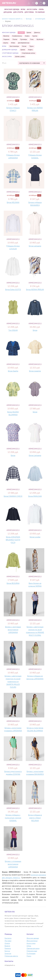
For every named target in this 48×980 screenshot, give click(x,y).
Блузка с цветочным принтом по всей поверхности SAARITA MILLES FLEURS (13, 682)
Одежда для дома (33, 948)
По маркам (40, 12)
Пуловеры (24, 39)
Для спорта (18, 12)
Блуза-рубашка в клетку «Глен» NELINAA (35, 818)
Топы (32, 39)
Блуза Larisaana (35, 246)
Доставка (8, 941)
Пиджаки (6, 39)
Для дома (8, 12)
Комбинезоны (17, 36)
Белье (23, 9)
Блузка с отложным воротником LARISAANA (13, 864)
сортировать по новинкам (29, 63)
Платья (15, 39)
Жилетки (6, 36)
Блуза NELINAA (13, 202)
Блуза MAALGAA (35, 496)
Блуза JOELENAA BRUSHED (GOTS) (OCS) (13, 540)
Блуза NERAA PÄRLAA (35, 290)
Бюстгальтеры (14, 46)
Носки (24, 46)
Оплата (7, 943)
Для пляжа (29, 12)
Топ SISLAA (13, 330)
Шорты (6, 43)
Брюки (29, 33)
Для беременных (24, 43)
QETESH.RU (9, 3)
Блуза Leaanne (35, 371)
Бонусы (7, 951)
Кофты (27, 36)
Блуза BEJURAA (13, 583)
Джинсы (37, 33)
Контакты (8, 938)
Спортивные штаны (28, 53)
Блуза (35, 330)
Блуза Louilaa (35, 537)
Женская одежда (12, 9)
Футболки (40, 39)
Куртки (35, 36)
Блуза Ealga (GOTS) (13, 290)
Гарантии (8, 953)
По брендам (31, 953)
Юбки (13, 43)
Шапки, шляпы (20, 57)
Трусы (31, 46)
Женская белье (32, 941)
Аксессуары (32, 9)
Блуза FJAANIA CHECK (13, 496)
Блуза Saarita (13, 371)
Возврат (7, 946)
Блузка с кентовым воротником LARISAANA (13, 630)
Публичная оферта (11, 956)
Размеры (8, 948)
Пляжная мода (32, 951)
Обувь (41, 9)
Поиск (29, 956)
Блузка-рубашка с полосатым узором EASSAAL (13, 818)
